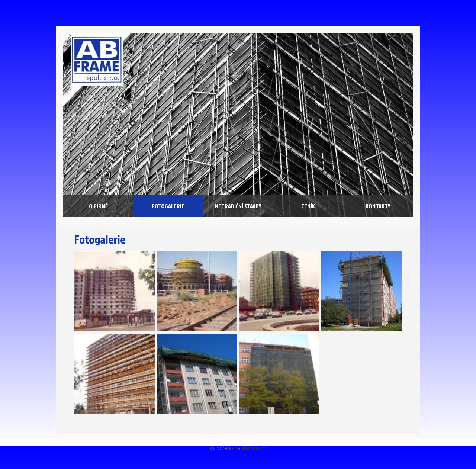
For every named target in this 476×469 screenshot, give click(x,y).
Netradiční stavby (238, 206)
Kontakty (378, 206)
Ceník (308, 206)
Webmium (254, 448)
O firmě (98, 206)
